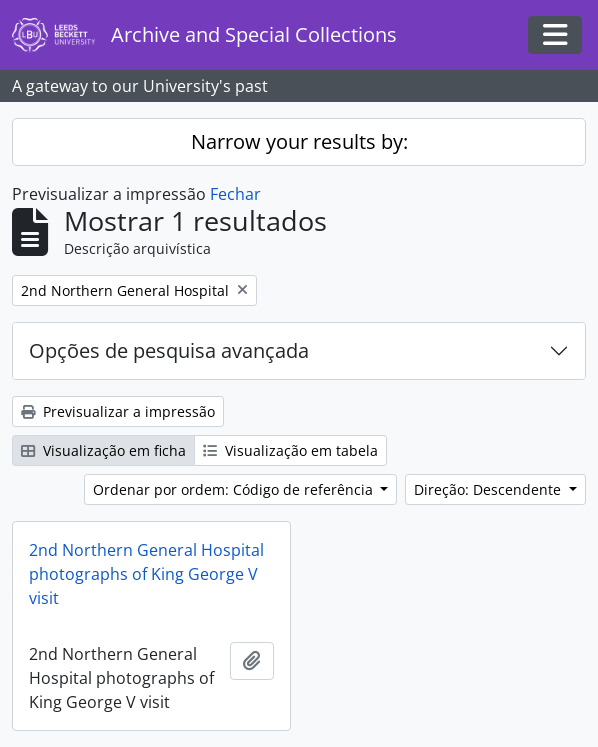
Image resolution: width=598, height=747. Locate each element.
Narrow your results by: (299, 141)
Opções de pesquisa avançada (169, 350)
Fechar (235, 194)
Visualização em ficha (103, 450)
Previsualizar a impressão (118, 411)
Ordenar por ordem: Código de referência (235, 489)
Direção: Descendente (489, 489)
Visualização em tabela (290, 450)
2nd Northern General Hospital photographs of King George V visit (146, 574)
